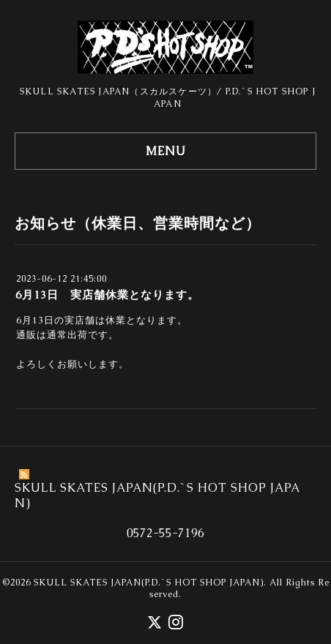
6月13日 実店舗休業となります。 (107, 295)
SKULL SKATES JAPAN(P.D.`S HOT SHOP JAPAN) (149, 583)
